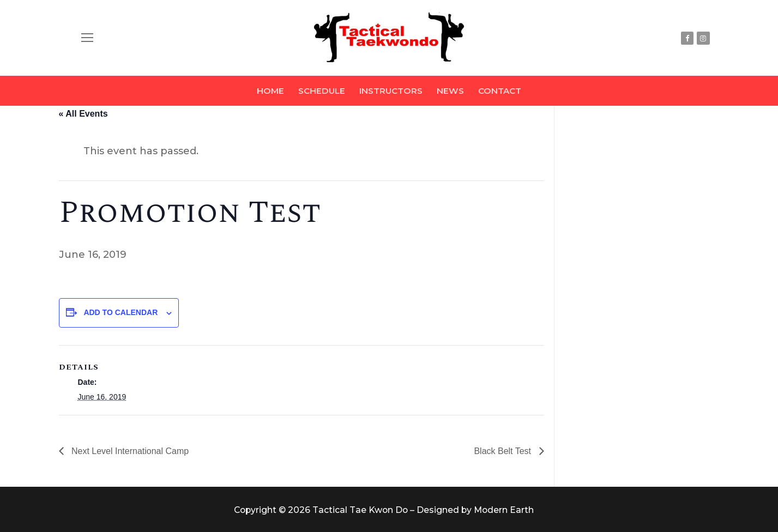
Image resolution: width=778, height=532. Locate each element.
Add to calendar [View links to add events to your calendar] (120, 312)
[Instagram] (703, 38)
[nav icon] (88, 38)
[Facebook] (687, 38)
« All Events (83, 114)
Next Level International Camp (129, 451)
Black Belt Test (503, 451)
